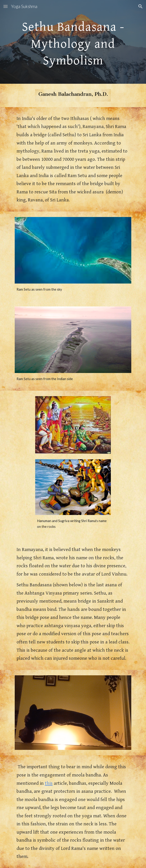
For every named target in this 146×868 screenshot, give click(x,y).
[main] (73, 42)
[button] (6, 6)
